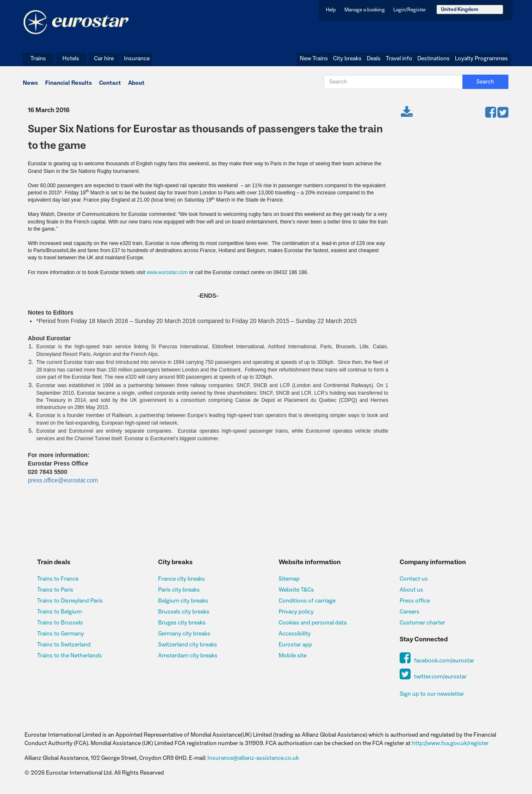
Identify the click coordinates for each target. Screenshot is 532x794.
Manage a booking (365, 10)
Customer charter (422, 623)
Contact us (414, 579)
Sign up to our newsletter (432, 694)
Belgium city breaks (183, 601)
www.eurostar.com (167, 272)
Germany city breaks (184, 634)
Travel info (399, 59)
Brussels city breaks (184, 612)
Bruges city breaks (182, 623)
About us (411, 590)
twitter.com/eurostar (433, 677)
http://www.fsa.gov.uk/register (450, 743)
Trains (38, 59)
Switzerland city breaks (188, 645)
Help (331, 10)
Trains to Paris (55, 590)
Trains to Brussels (60, 623)
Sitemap (289, 579)
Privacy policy (296, 612)
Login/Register (410, 10)
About (136, 83)
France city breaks (181, 579)
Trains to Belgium (59, 612)
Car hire (104, 59)
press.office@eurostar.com (63, 480)
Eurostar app (295, 645)
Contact (110, 83)
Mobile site (293, 656)
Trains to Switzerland (64, 645)
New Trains (314, 59)
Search (485, 82)
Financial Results (69, 83)
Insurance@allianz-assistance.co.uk (253, 758)
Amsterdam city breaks (188, 656)
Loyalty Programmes (481, 59)
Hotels (71, 59)
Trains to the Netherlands (70, 656)
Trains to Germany (60, 634)
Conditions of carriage (307, 601)
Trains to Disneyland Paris (70, 601)
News (30, 83)
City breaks (347, 59)
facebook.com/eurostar (437, 661)
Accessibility (295, 634)
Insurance (137, 59)
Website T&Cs (296, 590)
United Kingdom (460, 9)
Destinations (434, 59)
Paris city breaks (179, 590)
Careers (410, 612)
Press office (415, 601)
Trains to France (58, 579)
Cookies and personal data (313, 623)
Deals (374, 59)
